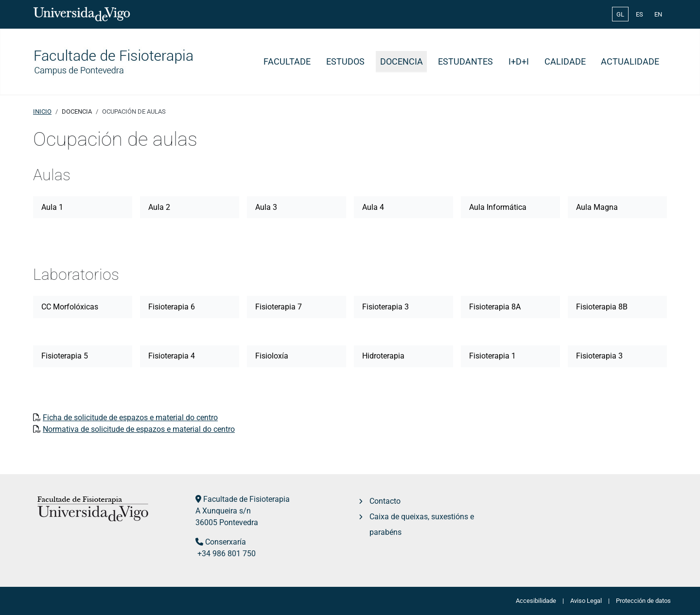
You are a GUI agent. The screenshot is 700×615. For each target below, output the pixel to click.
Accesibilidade (536, 601)
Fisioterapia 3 (385, 307)
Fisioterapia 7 (279, 307)
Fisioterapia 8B (602, 307)
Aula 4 (373, 207)
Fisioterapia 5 (65, 356)
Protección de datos (643, 601)
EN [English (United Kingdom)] (658, 14)
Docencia (402, 62)
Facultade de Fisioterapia (246, 499)
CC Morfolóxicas (70, 307)
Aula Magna (597, 207)
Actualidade (630, 62)
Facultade (287, 62)
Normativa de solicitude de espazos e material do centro (139, 429)
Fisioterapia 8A (495, 307)
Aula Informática (498, 207)
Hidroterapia (383, 356)
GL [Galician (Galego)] (620, 14)
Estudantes (465, 62)
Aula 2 (159, 207)
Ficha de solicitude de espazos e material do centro (130, 418)
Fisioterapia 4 (172, 356)
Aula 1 (52, 207)
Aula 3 (266, 207)
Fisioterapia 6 (172, 307)
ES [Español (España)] (639, 14)
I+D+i (519, 62)
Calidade (565, 62)
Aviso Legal (586, 601)
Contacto (385, 501)
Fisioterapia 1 (492, 356)
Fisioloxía (272, 356)
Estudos (345, 62)
